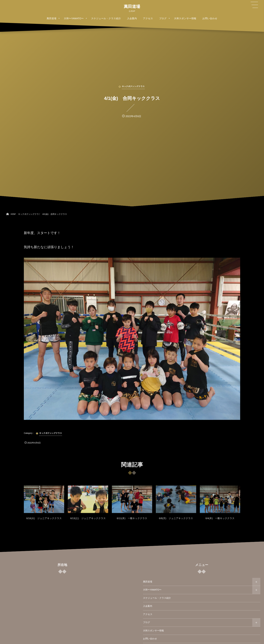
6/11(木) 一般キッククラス (132, 521)
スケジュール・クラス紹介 (157, 598)
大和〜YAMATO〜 (152, 590)
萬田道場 (132, 7)
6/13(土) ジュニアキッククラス (88, 521)
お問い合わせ (150, 639)
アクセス (148, 614)
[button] (254, 5)
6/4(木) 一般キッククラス (220, 521)
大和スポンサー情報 (153, 631)
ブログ (146, 622)
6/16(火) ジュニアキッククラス (44, 521)
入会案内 (148, 606)
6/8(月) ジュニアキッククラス (176, 521)
